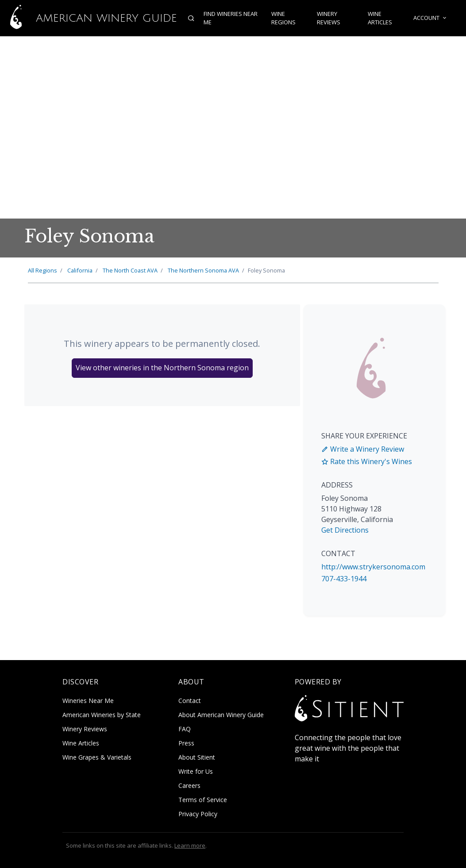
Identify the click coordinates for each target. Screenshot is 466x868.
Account (430, 18)
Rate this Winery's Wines (367, 461)
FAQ (185, 729)
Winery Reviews (329, 18)
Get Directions (345, 530)
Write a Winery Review (363, 449)
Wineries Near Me (88, 701)
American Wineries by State (102, 715)
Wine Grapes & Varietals (97, 757)
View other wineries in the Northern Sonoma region (162, 368)
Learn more (190, 845)
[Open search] (191, 18)
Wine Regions (283, 18)
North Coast (130, 270)
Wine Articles (380, 18)
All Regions (42, 270)
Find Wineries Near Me (231, 18)
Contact (190, 701)
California (80, 270)
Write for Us (196, 771)
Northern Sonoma (203, 270)
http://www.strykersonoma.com (373, 567)
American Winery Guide (89, 18)
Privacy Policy (198, 814)
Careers (189, 785)
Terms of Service (203, 800)
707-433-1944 (344, 579)
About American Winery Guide (221, 715)
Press (186, 743)
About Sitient (197, 757)
